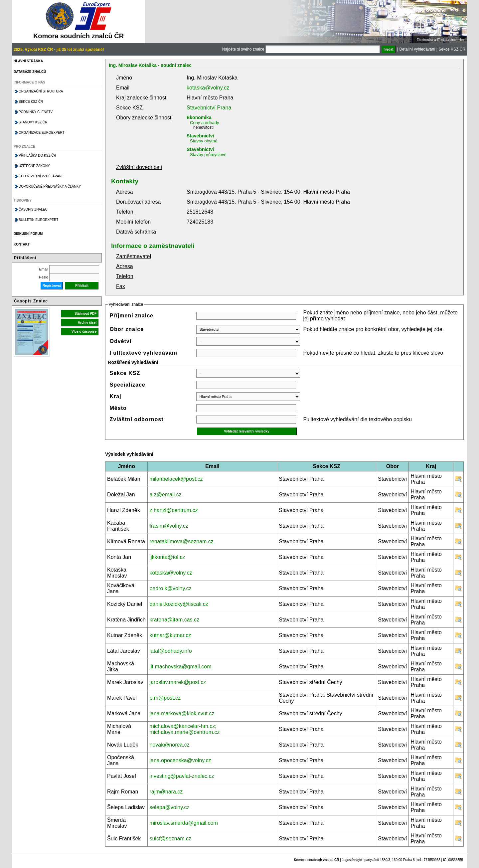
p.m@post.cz (165, 698)
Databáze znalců (30, 72)
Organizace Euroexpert (42, 133)
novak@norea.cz (169, 745)
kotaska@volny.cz (208, 88)
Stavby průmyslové (208, 155)
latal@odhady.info (170, 651)
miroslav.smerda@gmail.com (183, 823)
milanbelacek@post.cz (176, 479)
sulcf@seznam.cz (170, 839)
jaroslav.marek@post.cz (178, 682)
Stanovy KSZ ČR (33, 122)
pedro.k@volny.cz (170, 588)
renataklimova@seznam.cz (181, 541)
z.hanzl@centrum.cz (173, 510)
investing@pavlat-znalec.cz (182, 776)
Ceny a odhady (204, 123)
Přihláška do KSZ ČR (37, 156)
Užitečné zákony (34, 166)
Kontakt (22, 244)
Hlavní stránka (28, 61)
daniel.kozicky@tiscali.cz (179, 604)
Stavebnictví (200, 136)
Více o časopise (84, 332)
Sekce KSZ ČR (452, 49)
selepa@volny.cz (169, 807)
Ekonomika (199, 117)
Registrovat (52, 286)
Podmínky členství (36, 112)
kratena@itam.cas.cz (174, 620)
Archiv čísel (87, 323)
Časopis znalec (33, 209)
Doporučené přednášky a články (50, 186)
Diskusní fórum (28, 234)
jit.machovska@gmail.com (180, 667)
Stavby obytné (204, 141)
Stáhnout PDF (85, 314)
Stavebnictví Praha (209, 108)
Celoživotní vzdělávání (41, 176)
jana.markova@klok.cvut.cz (182, 713)
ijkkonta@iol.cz (167, 557)
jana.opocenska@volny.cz (180, 760)
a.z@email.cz (165, 495)
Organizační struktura (41, 91)
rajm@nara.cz (166, 792)
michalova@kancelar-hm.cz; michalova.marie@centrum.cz (184, 729)
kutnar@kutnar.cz (170, 635)
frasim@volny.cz (169, 526)
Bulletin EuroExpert (38, 220)
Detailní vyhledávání (417, 49)
